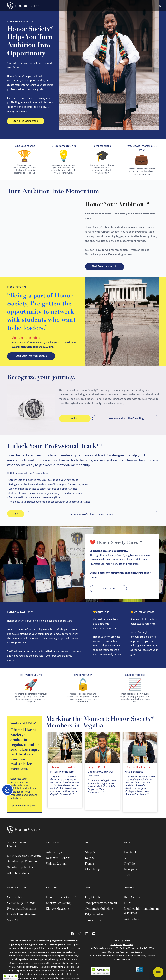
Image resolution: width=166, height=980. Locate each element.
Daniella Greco (139, 773)
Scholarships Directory (22, 867)
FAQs (127, 908)
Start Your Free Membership (23, 358)
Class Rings (93, 875)
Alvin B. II (97, 773)
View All (13, 925)
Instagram (130, 875)
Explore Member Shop (21, 811)
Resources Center (58, 863)
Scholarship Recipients (22, 873)
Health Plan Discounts (22, 920)
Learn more (104, 594)
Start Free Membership (26, 121)
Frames (90, 869)
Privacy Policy (94, 920)
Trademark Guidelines (100, 914)
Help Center (132, 902)
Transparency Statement (101, 908)
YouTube (130, 869)
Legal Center (93, 902)
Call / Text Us (132, 924)
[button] (11, 977)
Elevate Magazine (57, 914)
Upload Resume (57, 869)
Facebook (130, 857)
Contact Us (125, 965)
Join (16, 520)
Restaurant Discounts (21, 914)
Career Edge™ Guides (22, 908)
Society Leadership (59, 908)
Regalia (90, 863)
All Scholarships (18, 878)
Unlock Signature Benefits (75, 423)
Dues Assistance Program (24, 861)
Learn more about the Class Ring (126, 422)
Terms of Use (94, 925)
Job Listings (54, 857)
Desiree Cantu (63, 773)
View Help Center (122, 946)
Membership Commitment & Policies (141, 916)
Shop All (91, 857)
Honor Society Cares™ (61, 902)
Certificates (15, 902)
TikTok (128, 880)
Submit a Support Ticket (122, 950)
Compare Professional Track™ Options (93, 520)
